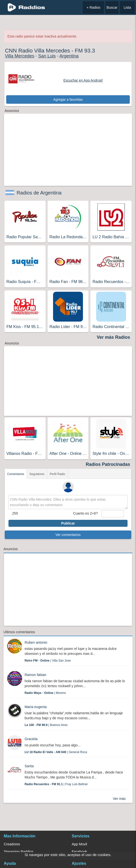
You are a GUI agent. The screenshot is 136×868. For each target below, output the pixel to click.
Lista (127, 7)
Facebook (79, 852)
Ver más (119, 799)
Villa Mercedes (20, 56)
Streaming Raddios (19, 852)
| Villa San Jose (48, 661)
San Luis (47, 56)
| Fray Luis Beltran (56, 784)
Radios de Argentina (39, 193)
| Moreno (45, 693)
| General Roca (56, 752)
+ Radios (93, 7)
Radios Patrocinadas (108, 464)
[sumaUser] (113, 514)
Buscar (112, 7)
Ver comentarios (68, 535)
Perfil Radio (58, 474)
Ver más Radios (113, 337)
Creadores (12, 844)
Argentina (69, 56)
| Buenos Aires (46, 725)
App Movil (79, 844)
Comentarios (16, 474)
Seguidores (37, 474)
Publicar (68, 523)
